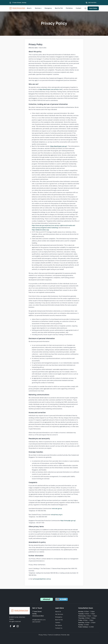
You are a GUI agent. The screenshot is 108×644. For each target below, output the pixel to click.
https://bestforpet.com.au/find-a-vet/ (51, 89)
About (29, 8)
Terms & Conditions (54, 635)
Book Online (93, 8)
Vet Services (59, 614)
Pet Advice (69, 8)
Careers (58, 622)
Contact (78, 8)
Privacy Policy (43, 635)
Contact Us (59, 628)
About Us (58, 611)
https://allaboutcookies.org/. (41, 230)
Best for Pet (59, 8)
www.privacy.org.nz (57, 515)
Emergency (48, 8)
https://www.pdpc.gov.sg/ (68, 521)
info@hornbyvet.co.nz (39, 620)
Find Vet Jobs (65, 635)
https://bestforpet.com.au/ (59, 146)
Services (38, 8)
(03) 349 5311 (92, 3)
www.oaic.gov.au (57, 508)
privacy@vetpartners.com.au (42, 579)
